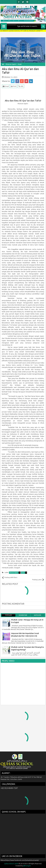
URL (21, 86)
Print (14, 86)
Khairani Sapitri (15, 573)
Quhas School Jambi (11, 864)
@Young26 (27, 866)
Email (6, 86)
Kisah (24, 573)
